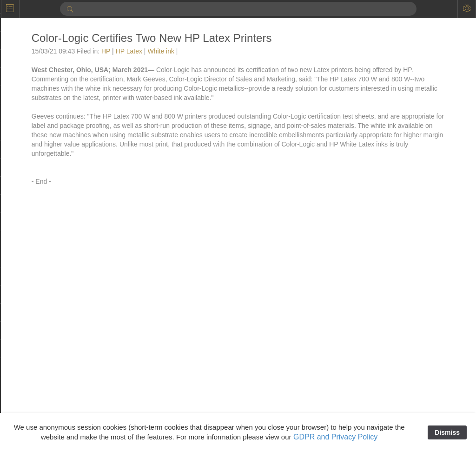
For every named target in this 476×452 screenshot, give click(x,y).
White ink (170, 51)
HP (115, 51)
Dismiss (447, 432)
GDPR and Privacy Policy (335, 437)
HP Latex (138, 51)
